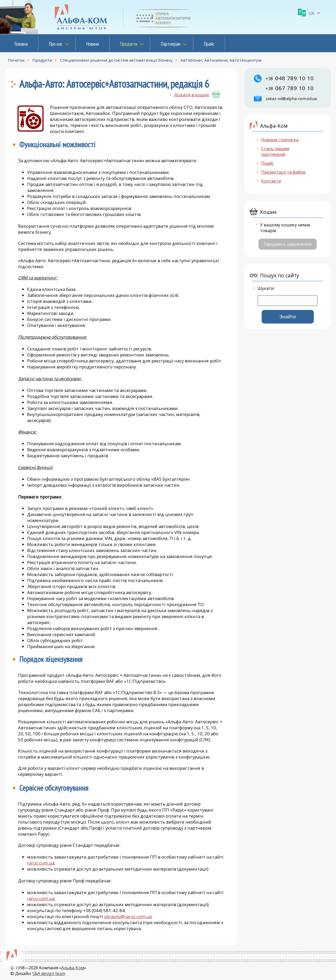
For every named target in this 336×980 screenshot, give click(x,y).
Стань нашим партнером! (275, 151)
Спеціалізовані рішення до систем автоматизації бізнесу (116, 60)
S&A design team (49, 973)
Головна (21, 44)
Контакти (271, 181)
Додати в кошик (192, 95)
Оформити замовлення (288, 244)
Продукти (129, 44)
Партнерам (170, 44)
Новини (92, 44)
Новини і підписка (280, 140)
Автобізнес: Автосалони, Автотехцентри (221, 60)
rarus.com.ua (41, 863)
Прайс (209, 44)
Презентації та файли (283, 172)
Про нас (56, 44)
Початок (16, 60)
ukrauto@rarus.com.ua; (128, 916)
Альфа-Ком (73, 968)
